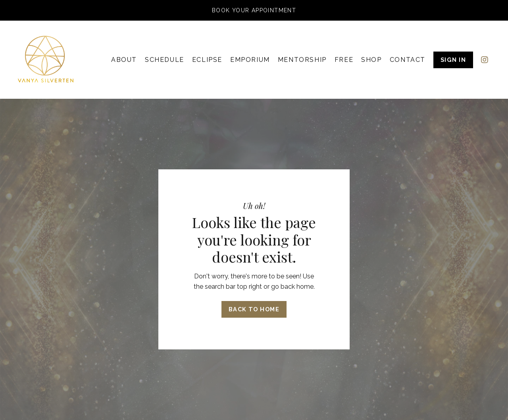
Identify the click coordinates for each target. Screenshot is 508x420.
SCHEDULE (165, 60)
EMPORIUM (250, 60)
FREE (344, 60)
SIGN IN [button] (453, 60)
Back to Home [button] (254, 309)
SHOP (371, 60)
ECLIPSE (207, 60)
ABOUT (124, 60)
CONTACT (408, 60)
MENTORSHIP (302, 60)
